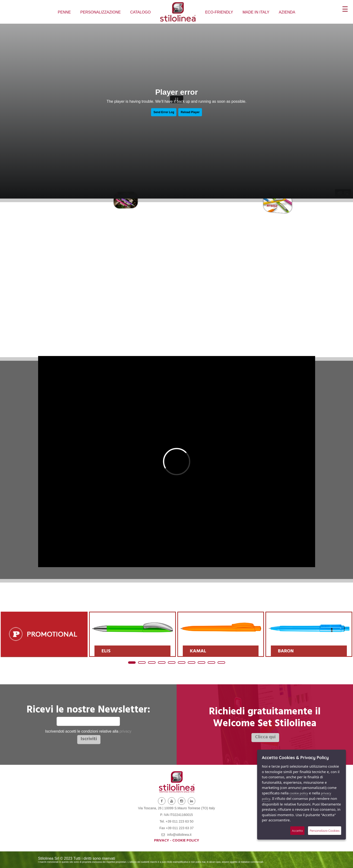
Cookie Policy (186, 841)
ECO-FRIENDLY (219, 12)
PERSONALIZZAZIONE (101, 12)
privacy (125, 732)
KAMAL (198, 652)
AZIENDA (287, 12)
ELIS (106, 652)
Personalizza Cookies (325, 831)
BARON (286, 652)
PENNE (64, 12)
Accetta (297, 831)
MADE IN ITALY (256, 12)
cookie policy (299, 793)
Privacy (162, 841)
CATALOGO (141, 12)
